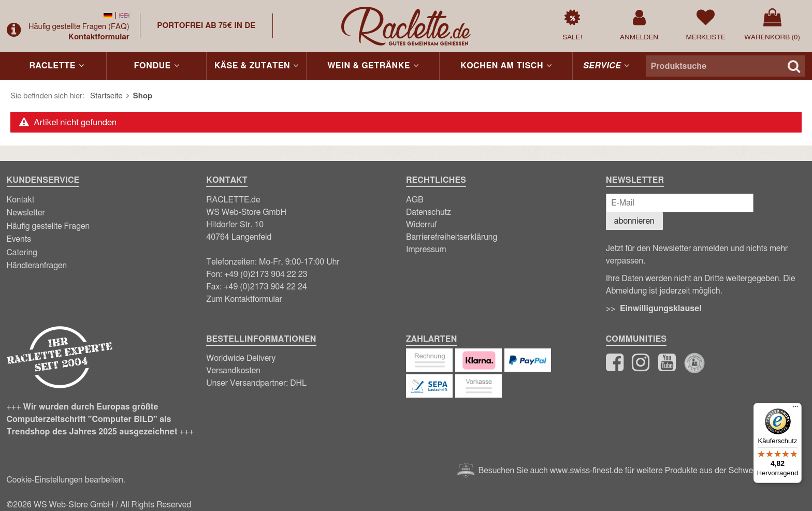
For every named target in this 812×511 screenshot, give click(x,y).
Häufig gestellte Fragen (79, 27)
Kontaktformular (99, 37)
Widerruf (422, 225)
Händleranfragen (37, 266)
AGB (415, 200)
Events (19, 239)
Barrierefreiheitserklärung (452, 237)
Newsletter (26, 213)
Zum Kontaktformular (244, 299)
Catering (22, 253)
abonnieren (634, 221)
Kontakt (21, 200)
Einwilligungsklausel (661, 309)
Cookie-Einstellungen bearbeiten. (66, 480)
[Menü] (795, 409)
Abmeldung (626, 291)
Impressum (426, 250)
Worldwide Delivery (241, 358)
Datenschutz (429, 212)
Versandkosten (233, 371)
